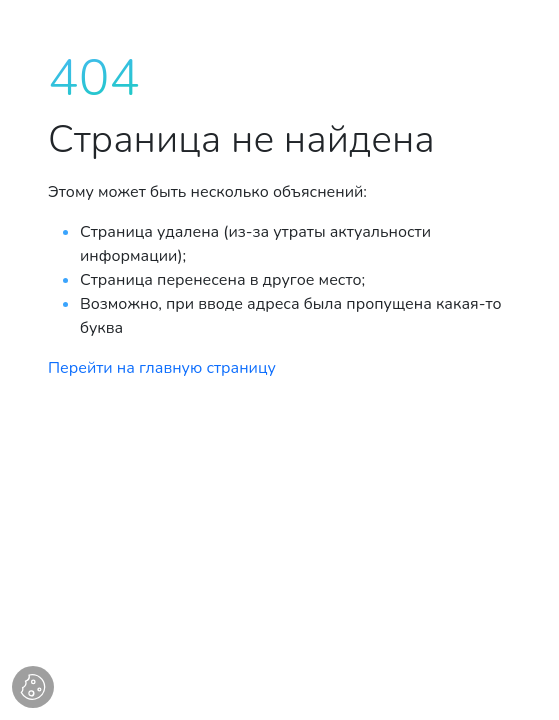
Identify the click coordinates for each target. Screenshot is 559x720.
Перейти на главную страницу (162, 368)
